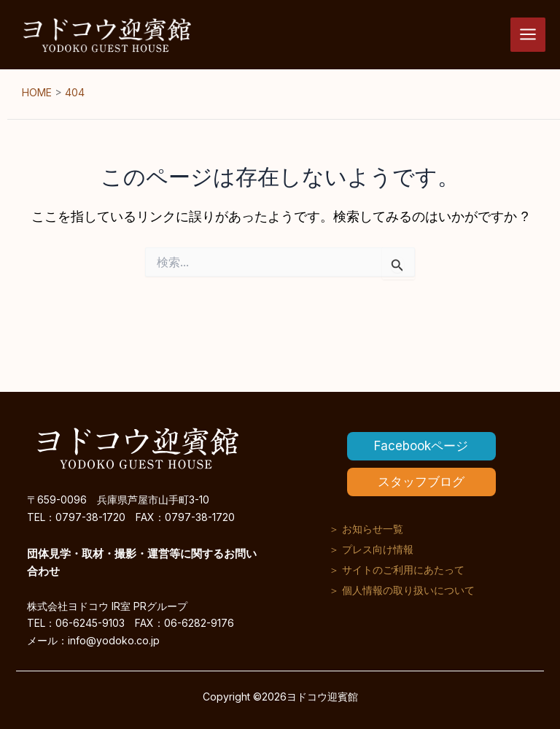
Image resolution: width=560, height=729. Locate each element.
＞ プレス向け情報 (371, 549)
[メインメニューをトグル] (528, 35)
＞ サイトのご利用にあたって (397, 570)
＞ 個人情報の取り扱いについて (402, 590)
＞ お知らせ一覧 (366, 529)
